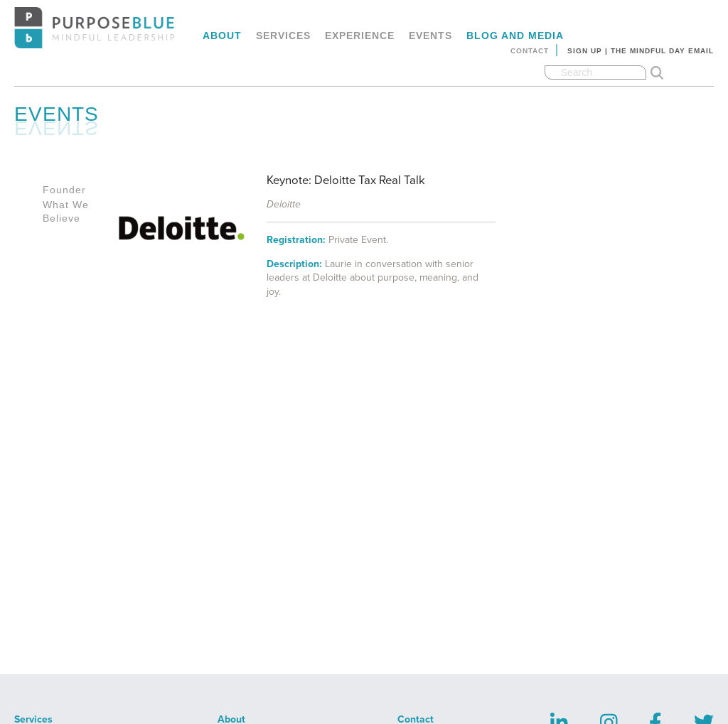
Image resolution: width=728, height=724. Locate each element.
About (222, 36)
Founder (64, 190)
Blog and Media (515, 36)
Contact (530, 51)
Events (430, 36)
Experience (360, 36)
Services (283, 36)
